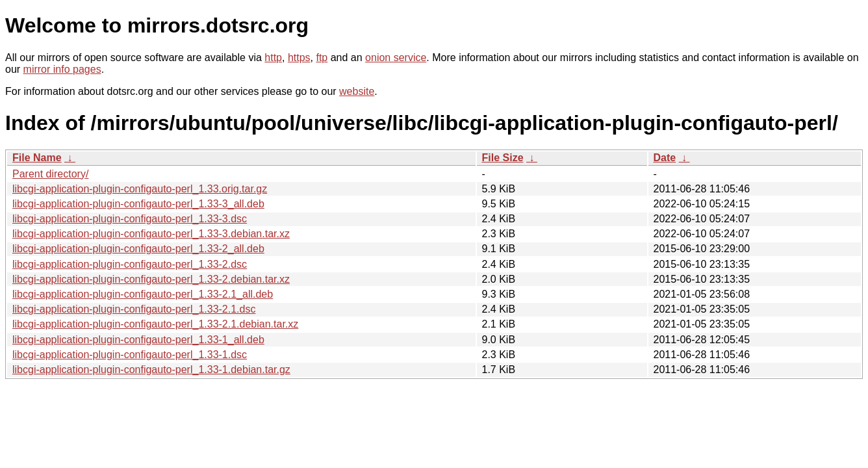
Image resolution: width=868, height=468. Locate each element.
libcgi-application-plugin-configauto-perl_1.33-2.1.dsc (134, 309)
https (299, 58)
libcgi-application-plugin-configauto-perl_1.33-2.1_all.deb (143, 294)
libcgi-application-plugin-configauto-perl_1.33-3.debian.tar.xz (151, 234)
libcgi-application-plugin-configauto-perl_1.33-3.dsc (130, 219)
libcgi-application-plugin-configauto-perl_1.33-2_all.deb (138, 249)
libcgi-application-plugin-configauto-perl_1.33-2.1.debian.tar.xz (155, 324)
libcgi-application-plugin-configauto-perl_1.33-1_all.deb (138, 340)
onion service (396, 58)
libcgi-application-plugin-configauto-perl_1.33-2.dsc (130, 264)
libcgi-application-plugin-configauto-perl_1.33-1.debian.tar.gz (151, 370)
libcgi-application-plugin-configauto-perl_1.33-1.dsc (130, 355)
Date (665, 158)
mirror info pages (62, 69)
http (273, 58)
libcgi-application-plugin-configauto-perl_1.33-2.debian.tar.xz (151, 279)
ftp (322, 58)
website (357, 91)
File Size (503, 158)
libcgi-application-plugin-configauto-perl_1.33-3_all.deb (138, 204)
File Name (37, 158)
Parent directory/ (50, 174)
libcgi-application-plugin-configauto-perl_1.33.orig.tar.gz (140, 189)
